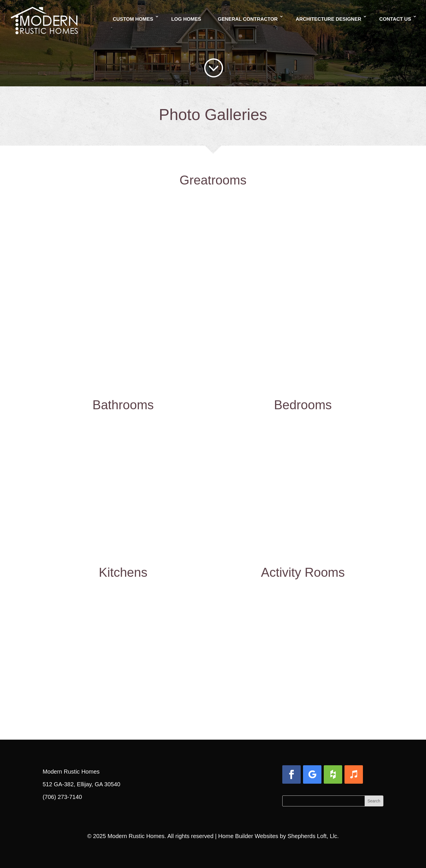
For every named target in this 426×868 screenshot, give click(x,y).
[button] (291, 774)
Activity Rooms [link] (303, 572)
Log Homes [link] (186, 19)
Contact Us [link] (395, 19)
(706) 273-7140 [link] (62, 797)
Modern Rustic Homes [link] (136, 836)
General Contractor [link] (248, 19)
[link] (44, 13)
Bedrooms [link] (303, 405)
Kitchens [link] (123, 572)
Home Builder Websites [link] (248, 836)
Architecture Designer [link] (329, 19)
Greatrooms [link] (213, 180)
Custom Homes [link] (133, 19)
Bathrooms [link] (123, 405)
